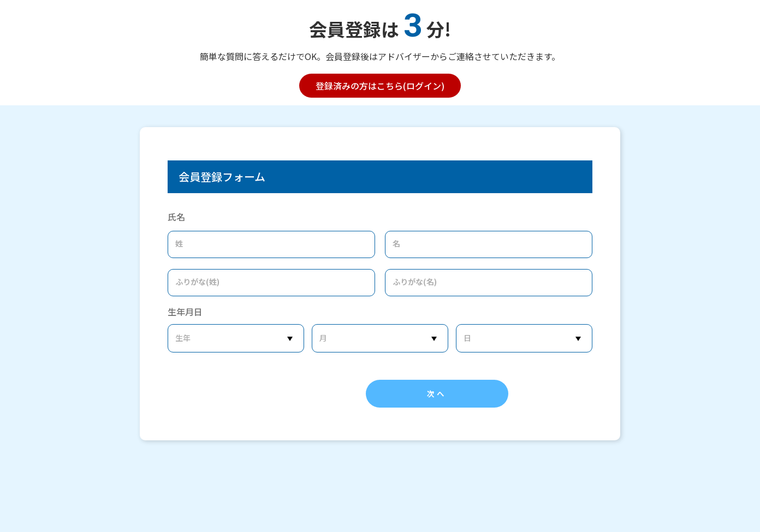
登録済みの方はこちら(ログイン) (380, 86)
